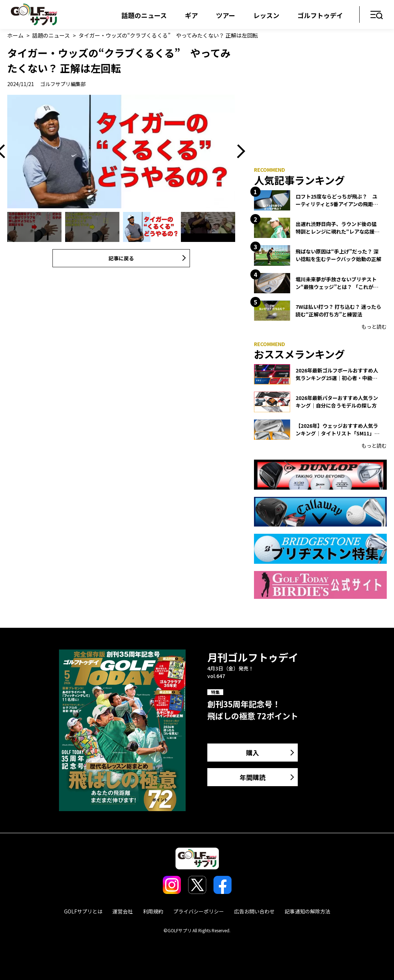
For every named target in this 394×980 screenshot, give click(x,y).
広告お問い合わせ (254, 911)
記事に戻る (121, 258)
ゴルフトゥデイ (320, 15)
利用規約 (153, 911)
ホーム (15, 35)
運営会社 (123, 911)
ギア (191, 15)
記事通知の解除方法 (308, 911)
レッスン (266, 15)
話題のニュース (144, 15)
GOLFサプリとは (83, 911)
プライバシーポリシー (199, 911)
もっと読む (374, 327)
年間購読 (253, 777)
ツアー (226, 15)
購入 (253, 753)
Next (238, 152)
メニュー (377, 15)
